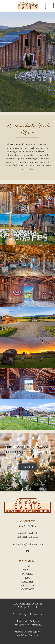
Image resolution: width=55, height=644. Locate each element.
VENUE (27, 570)
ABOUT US (27, 586)
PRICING (27, 574)
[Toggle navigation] (49, 6)
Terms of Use (36, 614)
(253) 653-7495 (27, 526)
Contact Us (27, 467)
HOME (27, 566)
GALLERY (27, 582)
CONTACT (28, 590)
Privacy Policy (20, 614)
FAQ (27, 578)
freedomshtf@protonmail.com (27, 544)
